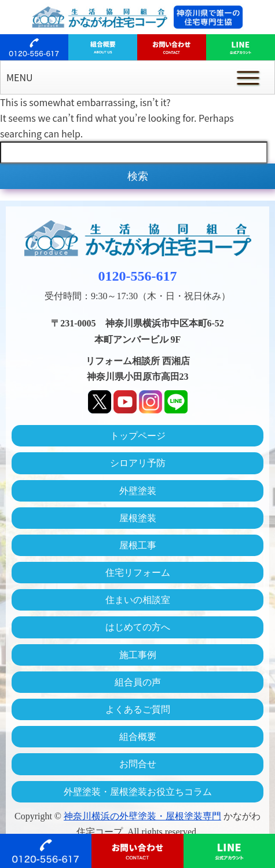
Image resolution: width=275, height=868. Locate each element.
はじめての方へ (138, 627)
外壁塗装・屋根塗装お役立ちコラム (138, 792)
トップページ (138, 436)
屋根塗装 (138, 518)
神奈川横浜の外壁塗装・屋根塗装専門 (142, 816)
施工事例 (138, 655)
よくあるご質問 (138, 709)
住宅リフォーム (138, 573)
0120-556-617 (138, 276)
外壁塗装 (138, 491)
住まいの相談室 (138, 600)
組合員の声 (138, 682)
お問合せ (138, 764)
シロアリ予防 (138, 463)
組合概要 (138, 737)
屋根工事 (138, 545)
